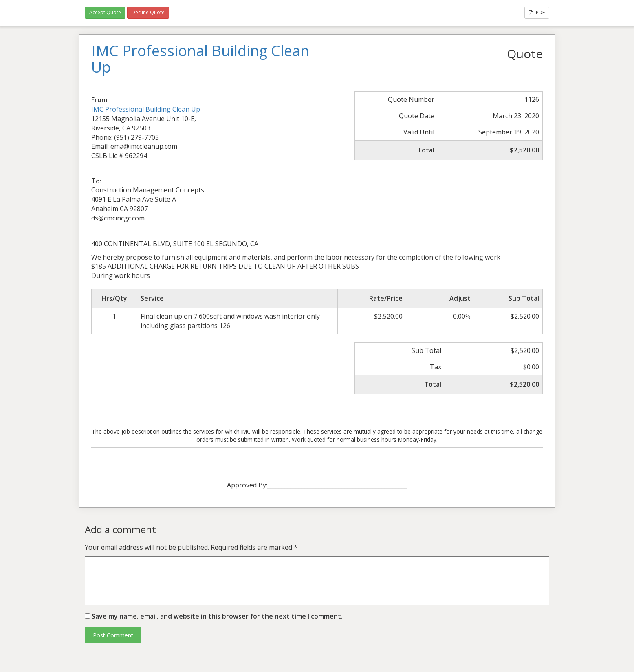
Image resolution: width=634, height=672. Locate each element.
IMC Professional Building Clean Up (146, 109)
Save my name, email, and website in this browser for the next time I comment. (217, 616)
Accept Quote (105, 12)
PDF (537, 12)
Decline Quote (148, 12)
